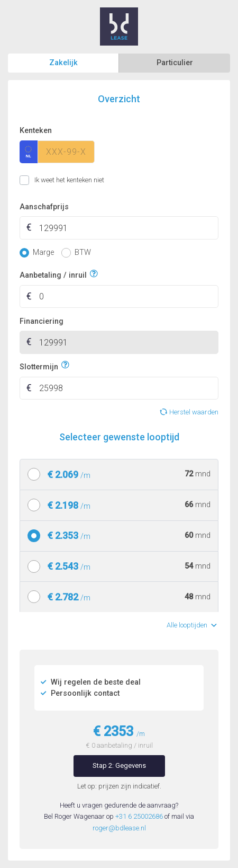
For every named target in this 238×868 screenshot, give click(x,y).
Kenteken (36, 131)
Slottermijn (39, 365)
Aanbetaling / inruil (53, 274)
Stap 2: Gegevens (119, 765)
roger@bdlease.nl (119, 828)
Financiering (42, 321)
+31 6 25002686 (139, 816)
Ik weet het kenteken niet (33, 180)
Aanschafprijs (44, 207)
